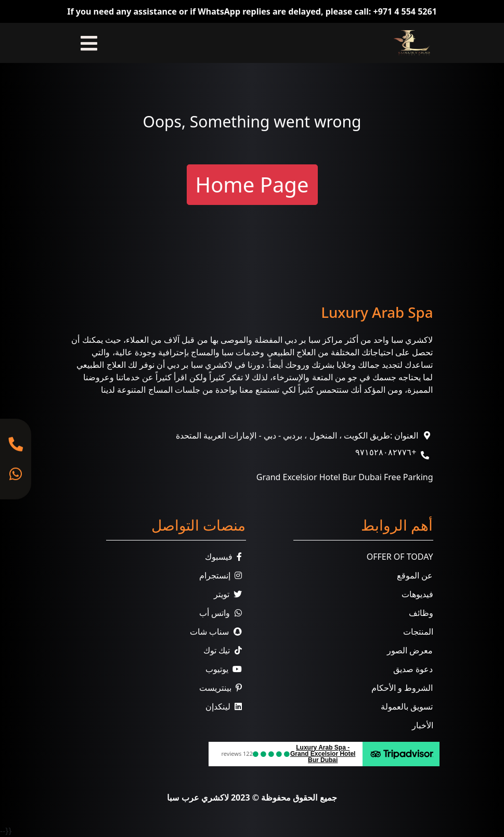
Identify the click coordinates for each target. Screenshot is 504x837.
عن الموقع (415, 575)
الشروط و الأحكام (402, 688)
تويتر (230, 594)
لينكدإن (226, 706)
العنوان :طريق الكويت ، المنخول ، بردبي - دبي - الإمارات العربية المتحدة (297, 435)
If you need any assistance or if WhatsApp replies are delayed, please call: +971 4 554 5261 (252, 11)
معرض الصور (410, 650)
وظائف (421, 613)
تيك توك (224, 650)
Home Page (252, 184)
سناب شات (218, 632)
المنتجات (418, 632)
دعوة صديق (413, 669)
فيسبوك (225, 557)
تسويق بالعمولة (407, 706)
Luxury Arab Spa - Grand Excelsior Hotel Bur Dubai (323, 754)
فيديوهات (417, 594)
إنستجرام (223, 575)
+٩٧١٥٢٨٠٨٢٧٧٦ (386, 452)
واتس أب (222, 613)
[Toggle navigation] (89, 43)
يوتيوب (226, 669)
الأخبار (423, 725)
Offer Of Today (400, 557)
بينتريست (223, 688)
